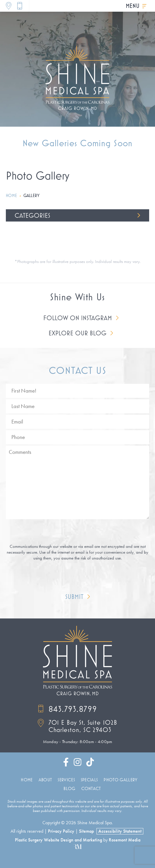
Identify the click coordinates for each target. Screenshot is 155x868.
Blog (69, 788)
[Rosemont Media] (77, 847)
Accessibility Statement (120, 831)
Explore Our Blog (77, 333)
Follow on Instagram (78, 318)
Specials (89, 780)
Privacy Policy (61, 831)
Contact (91, 788)
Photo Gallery (120, 780)
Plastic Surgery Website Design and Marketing (58, 840)
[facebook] (66, 764)
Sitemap (86, 831)
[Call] (20, 6)
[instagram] (77, 764)
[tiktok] (90, 764)
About (45, 780)
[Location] (9, 6)
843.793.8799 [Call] (67, 709)
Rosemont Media (125, 840)
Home (11, 195)
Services (66, 780)
